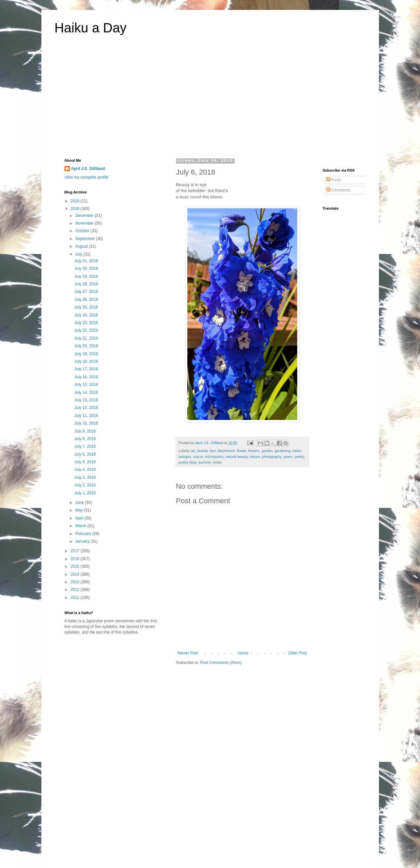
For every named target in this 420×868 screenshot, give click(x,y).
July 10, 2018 (86, 423)
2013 (75, 582)
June (80, 503)
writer (217, 462)
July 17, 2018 (86, 369)
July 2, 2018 (85, 485)
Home (243, 653)
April (80, 518)
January (83, 541)
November (85, 223)
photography (272, 457)
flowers (254, 451)
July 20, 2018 (86, 346)
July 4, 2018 (85, 470)
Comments (338, 190)
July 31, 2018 (86, 261)
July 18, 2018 (86, 361)
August (82, 246)
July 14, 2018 (86, 393)
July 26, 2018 (86, 300)
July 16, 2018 (86, 377)
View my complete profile (87, 177)
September (85, 239)
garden (267, 451)
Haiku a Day (91, 28)
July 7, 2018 (85, 446)
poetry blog (187, 462)
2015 (75, 566)
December (85, 216)
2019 (75, 201)
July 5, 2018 (85, 462)
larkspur (185, 457)
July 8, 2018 (85, 439)
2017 (75, 551)
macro (198, 457)
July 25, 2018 (86, 307)
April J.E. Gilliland (88, 169)
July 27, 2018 (86, 292)
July (79, 254)
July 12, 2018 (86, 408)
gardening (283, 451)
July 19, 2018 (86, 354)
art (193, 451)
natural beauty (237, 457)
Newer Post (188, 653)
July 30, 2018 (86, 269)
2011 (75, 598)
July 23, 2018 (86, 323)
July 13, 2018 (86, 400)
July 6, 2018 (85, 454)
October (83, 231)
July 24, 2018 (86, 315)
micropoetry (214, 457)
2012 (75, 590)
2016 (75, 559)
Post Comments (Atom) (221, 663)
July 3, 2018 (85, 477)
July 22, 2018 (86, 330)
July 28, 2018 (86, 284)
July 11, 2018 (86, 416)
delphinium (226, 451)
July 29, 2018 (86, 276)
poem (288, 457)
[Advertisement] (210, 101)
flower (242, 451)
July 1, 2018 (85, 493)
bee (213, 451)
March (81, 526)
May (79, 510)
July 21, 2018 (86, 338)
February (84, 534)
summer (205, 462)
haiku (297, 451)
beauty (203, 451)
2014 (75, 574)
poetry (299, 457)
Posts (334, 180)
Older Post (298, 653)
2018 (75, 209)
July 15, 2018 (86, 385)
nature (255, 457)
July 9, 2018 (85, 431)
